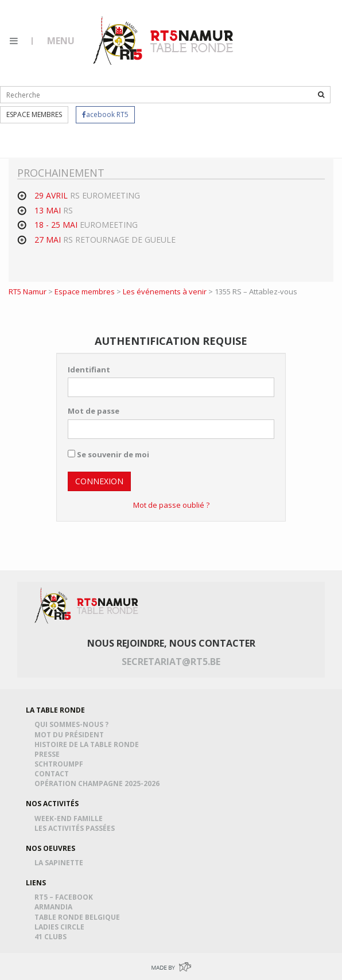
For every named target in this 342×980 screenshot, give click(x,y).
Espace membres (34, 114)
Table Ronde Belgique (79, 917)
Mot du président (71, 735)
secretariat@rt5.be (171, 662)
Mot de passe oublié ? (171, 505)
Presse (49, 754)
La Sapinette (61, 863)
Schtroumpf (61, 764)
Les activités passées (76, 828)
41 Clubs (52, 937)
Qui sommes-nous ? (73, 724)
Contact (53, 774)
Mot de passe (94, 411)
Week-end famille (70, 818)
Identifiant (89, 370)
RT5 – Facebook (65, 897)
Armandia (55, 907)
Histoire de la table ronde (88, 744)
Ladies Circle (61, 927)
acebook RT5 (105, 114)
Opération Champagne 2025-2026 (99, 783)
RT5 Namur (164, 40)
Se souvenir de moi (108, 454)
